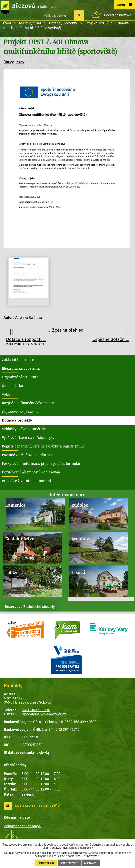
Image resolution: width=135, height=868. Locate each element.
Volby (6, 394)
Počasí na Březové (118, 15)
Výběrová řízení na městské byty (28, 437)
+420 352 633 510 (36, 710)
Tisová (78, 572)
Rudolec (80, 505)
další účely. (87, 848)
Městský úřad (30, 23)
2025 (20, 62)
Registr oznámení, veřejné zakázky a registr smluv (43, 446)
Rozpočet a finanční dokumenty (28, 403)
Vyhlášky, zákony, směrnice (25, 429)
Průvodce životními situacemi (26, 481)
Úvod (7, 23)
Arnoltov (80, 539)
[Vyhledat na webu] (57, 16)
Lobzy (11, 572)
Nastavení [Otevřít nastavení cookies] (91, 863)
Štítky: (9, 62)
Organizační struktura (20, 377)
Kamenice (15, 505)
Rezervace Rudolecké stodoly (30, 606)
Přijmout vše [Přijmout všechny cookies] (46, 863)
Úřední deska (12, 386)
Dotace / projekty (63, 23)
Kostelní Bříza (20, 539)
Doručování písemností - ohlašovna (31, 472)
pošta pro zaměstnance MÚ (38, 805)
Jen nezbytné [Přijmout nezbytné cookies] (69, 863)
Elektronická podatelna (21, 368)
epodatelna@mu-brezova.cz (44, 714)
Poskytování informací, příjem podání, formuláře (42, 463)
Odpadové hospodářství (21, 411)
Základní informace (18, 360)
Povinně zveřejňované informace (29, 455)
